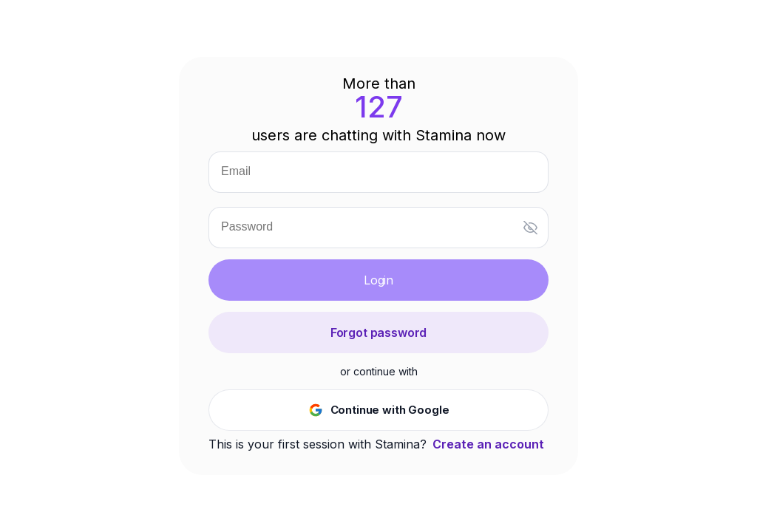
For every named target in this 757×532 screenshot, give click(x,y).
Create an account (488, 444)
